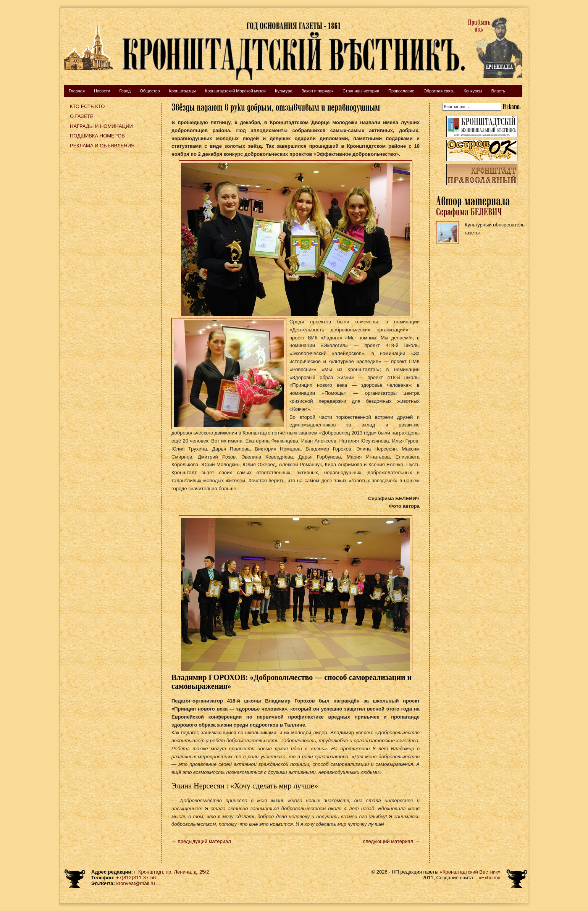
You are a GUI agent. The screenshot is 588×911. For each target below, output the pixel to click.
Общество (150, 91)
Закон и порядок (318, 91)
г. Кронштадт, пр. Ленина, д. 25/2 (172, 872)
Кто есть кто (87, 106)
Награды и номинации (101, 126)
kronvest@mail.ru (135, 883)
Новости (102, 91)
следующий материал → (391, 841)
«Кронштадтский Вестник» (470, 872)
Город (125, 91)
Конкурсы (473, 91)
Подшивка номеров (97, 136)
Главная (77, 91)
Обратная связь (439, 91)
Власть (498, 91)
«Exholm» (489, 878)
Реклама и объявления (102, 146)
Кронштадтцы (183, 91)
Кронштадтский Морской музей (235, 91)
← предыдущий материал (201, 841)
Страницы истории (361, 91)
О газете (82, 116)
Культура (284, 91)
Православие (401, 91)
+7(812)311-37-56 (136, 878)
